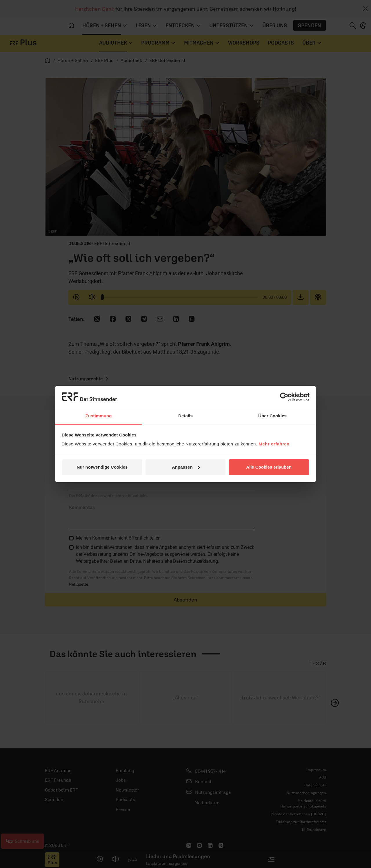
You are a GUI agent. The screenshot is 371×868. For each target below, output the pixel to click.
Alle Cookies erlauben (269, 467)
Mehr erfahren (274, 444)
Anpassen (186, 467)
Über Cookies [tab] (272, 416)
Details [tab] (185, 416)
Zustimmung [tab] (99, 416)
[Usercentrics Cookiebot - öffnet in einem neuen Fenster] (284, 397)
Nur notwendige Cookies (102, 467)
